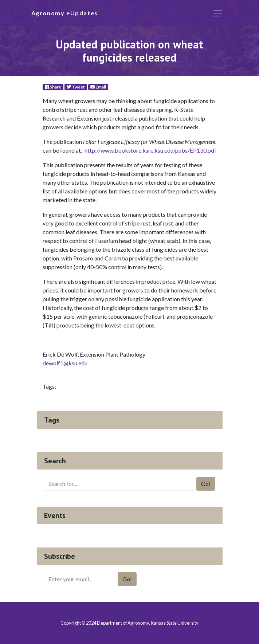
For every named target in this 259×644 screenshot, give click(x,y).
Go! (206, 484)
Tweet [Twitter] (76, 87)
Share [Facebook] (53, 87)
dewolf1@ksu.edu (65, 363)
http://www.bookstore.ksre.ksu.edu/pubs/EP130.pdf (150, 150)
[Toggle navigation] (218, 13)
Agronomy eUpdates (65, 13)
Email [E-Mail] (98, 87)
